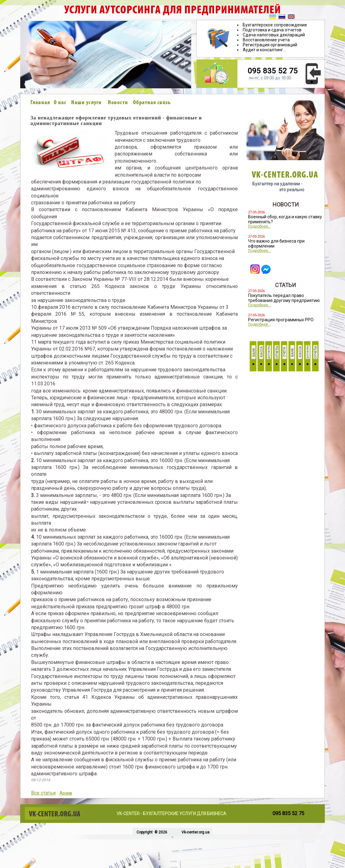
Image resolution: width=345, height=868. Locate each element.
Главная (40, 103)
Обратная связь (152, 103)
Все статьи (43, 793)
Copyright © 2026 (151, 832)
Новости (118, 103)
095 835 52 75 (273, 71)
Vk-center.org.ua (195, 832)
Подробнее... (259, 226)
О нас (60, 103)
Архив (66, 793)
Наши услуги (86, 103)
